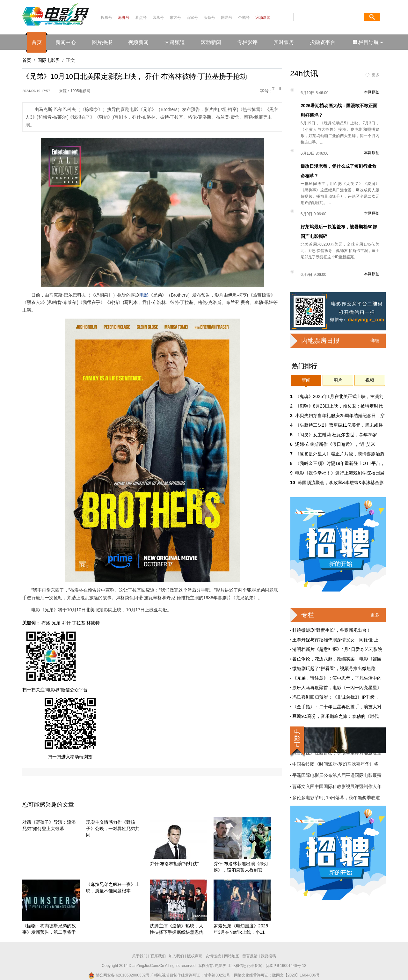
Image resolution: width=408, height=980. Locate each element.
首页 (37, 42)
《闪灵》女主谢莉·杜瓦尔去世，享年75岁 (336, 435)
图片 (338, 380)
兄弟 (56, 623)
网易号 (227, 18)
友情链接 (213, 956)
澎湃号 (124, 18)
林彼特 (93, 623)
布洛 (46, 623)
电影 (144, 295)
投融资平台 (323, 42)
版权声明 (195, 956)
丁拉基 (79, 623)
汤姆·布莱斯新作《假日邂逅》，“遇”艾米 (335, 444)
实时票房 (284, 42)
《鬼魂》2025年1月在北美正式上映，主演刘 (339, 396)
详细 (375, 341)
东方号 (175, 18)
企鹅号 (244, 18)
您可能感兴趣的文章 (48, 805)
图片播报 (102, 42)
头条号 (209, 18)
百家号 (192, 18)
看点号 (141, 18)
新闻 (306, 380)
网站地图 (232, 956)
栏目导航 (368, 42)
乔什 (66, 623)
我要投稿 (268, 956)
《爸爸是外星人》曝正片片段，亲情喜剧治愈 (340, 454)
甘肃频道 (175, 42)
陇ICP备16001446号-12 (286, 966)
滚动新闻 (263, 18)
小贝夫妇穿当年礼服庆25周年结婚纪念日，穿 (340, 416)
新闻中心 (66, 42)
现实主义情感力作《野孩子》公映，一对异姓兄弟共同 (113, 829)
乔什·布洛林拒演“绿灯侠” (174, 864)
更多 (375, 75)
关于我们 (140, 956)
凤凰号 (158, 18)
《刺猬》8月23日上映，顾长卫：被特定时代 (339, 406)
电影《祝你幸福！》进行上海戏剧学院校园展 (340, 473)
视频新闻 (138, 42)
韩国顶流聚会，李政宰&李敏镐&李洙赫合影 (341, 483)
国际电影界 (49, 60)
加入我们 (176, 956)
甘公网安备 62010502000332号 (119, 975)
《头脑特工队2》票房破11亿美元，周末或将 (339, 425)
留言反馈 (250, 956)
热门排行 (304, 366)
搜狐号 (106, 18)
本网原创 (372, 92)
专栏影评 (247, 42)
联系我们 (158, 956)
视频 (370, 380)
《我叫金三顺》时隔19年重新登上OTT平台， (340, 463)
